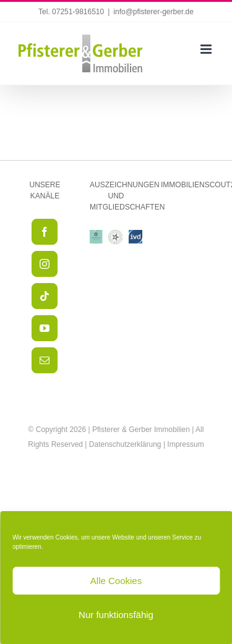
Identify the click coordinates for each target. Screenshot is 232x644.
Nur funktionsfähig (116, 615)
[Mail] (45, 360)
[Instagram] (45, 264)
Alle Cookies (116, 581)
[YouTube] (45, 328)
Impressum (185, 444)
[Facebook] (45, 232)
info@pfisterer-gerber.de (153, 12)
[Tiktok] (45, 296)
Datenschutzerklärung (125, 444)
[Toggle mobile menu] (207, 49)
